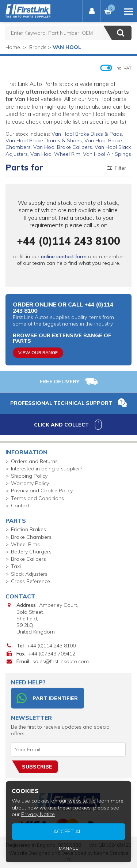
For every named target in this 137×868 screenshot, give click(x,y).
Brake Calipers (28, 559)
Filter (116, 168)
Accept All (69, 831)
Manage (68, 848)
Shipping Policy (29, 476)
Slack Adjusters (29, 574)
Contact (20, 506)
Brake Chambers (31, 537)
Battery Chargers (31, 552)
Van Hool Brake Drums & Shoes (44, 140)
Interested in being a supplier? (47, 469)
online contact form (64, 256)
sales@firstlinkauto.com (61, 661)
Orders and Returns (34, 461)
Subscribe (37, 767)
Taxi (16, 566)
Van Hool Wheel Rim (55, 154)
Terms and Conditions (37, 498)
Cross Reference (31, 581)
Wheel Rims (25, 544)
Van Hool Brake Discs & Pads (87, 134)
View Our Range (38, 352)
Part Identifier (47, 698)
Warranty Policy (30, 483)
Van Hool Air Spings (107, 154)
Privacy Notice (38, 814)
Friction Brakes (28, 529)
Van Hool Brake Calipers (63, 147)
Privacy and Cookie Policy (42, 491)
